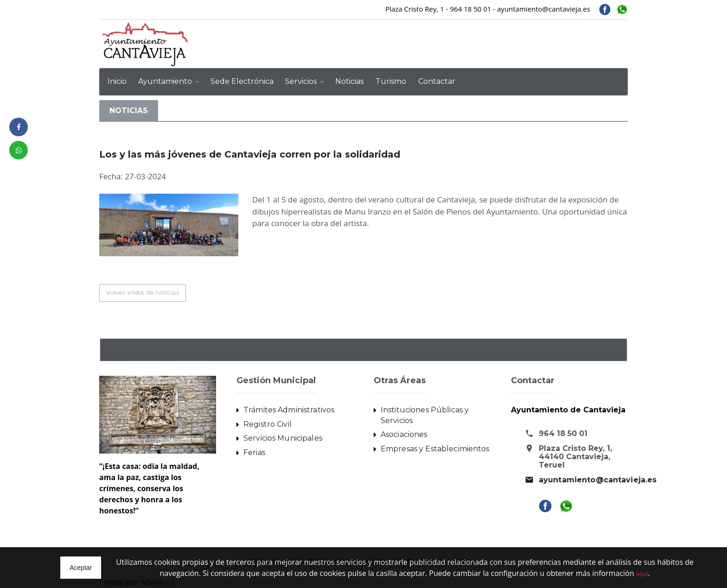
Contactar (437, 81)
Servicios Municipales (282, 439)
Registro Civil (267, 425)
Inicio (117, 81)
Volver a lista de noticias (144, 293)
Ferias (254, 453)
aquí (642, 573)
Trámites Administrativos (288, 410)
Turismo (391, 81)
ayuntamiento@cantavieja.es (597, 480)
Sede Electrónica (242, 81)
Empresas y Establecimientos (434, 450)
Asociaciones (404, 435)
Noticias (349, 81)
